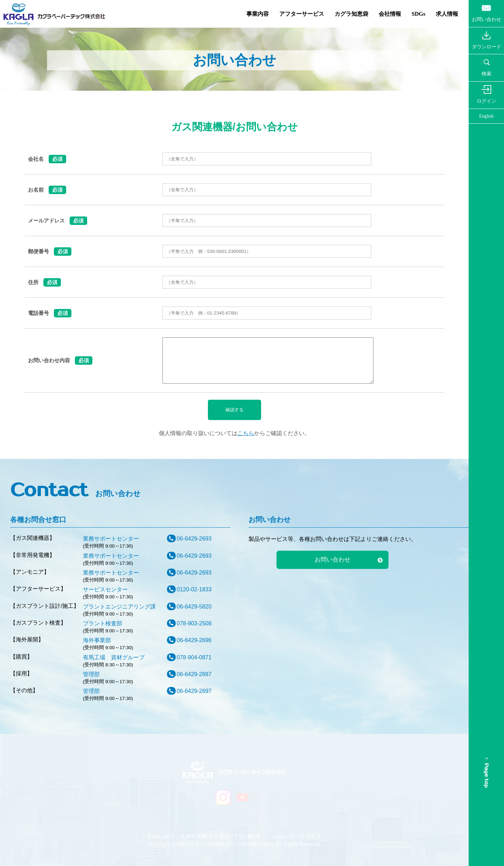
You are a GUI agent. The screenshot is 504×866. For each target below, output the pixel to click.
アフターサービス (302, 14)
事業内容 (258, 14)
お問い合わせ (332, 560)
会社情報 (390, 14)
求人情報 (447, 14)
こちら (246, 433)
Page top (486, 773)
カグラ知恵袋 (351, 14)
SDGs (418, 14)
